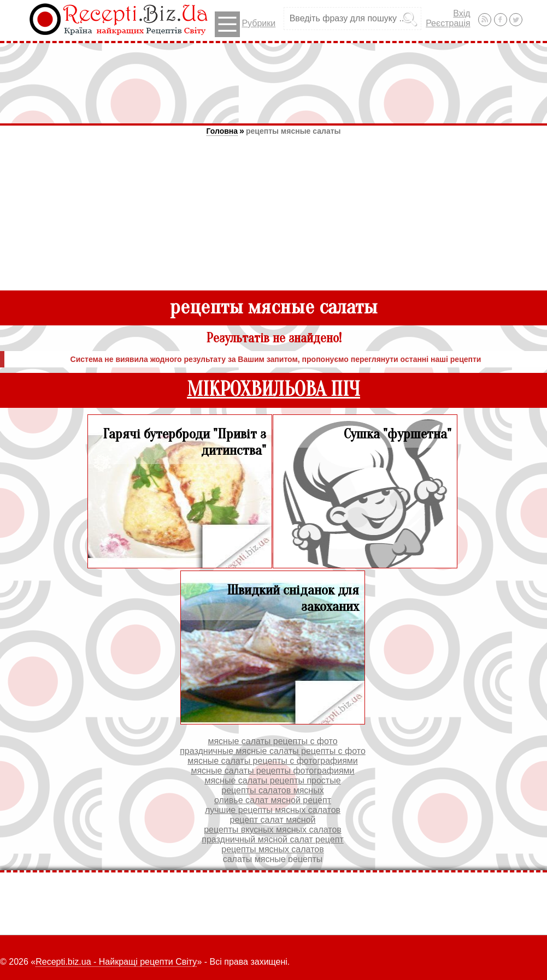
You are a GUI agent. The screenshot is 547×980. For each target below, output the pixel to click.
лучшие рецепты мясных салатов (273, 810)
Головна (222, 131)
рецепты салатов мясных (272, 790)
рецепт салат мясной (272, 820)
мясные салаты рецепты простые (272, 780)
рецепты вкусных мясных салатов (273, 830)
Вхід (461, 13)
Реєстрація (448, 23)
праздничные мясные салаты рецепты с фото (273, 751)
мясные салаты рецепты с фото (272, 741)
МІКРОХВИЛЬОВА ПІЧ (273, 390)
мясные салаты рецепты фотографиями (272, 771)
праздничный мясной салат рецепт (272, 839)
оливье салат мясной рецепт (273, 800)
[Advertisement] (274, 83)
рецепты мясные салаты (293, 131)
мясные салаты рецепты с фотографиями (273, 761)
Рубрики (245, 24)
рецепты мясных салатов (272, 849)
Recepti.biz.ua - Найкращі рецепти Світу (116, 962)
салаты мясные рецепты (273, 859)
